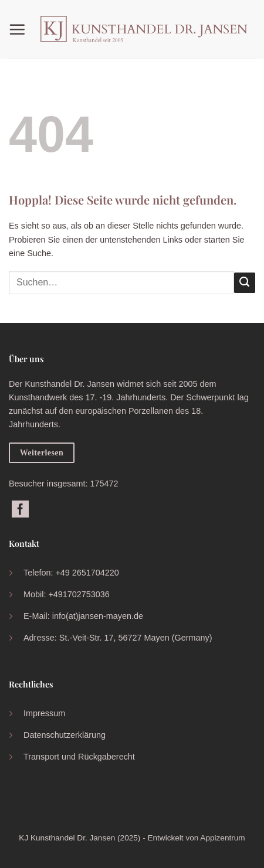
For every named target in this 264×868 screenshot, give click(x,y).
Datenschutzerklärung (65, 735)
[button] (20, 29)
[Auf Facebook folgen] (20, 510)
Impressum (44, 713)
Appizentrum (222, 838)
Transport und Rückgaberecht (79, 757)
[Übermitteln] (245, 283)
